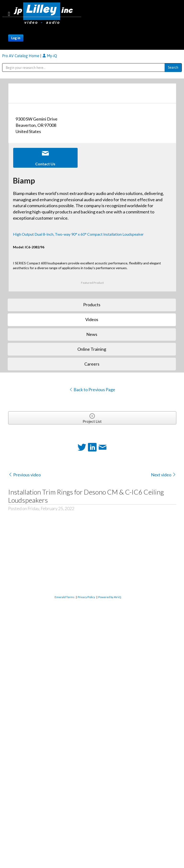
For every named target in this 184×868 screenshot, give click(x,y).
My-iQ (50, 56)
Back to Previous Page (92, 389)
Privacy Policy (86, 597)
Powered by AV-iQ (110, 597)
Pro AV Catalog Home (21, 56)
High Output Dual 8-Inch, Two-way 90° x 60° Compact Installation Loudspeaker (78, 234)
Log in (16, 38)
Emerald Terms (65, 597)
